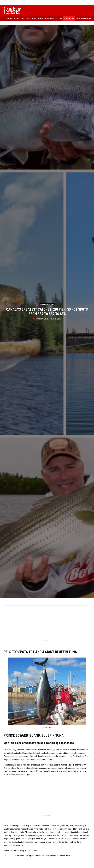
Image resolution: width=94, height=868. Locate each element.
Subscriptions (69, 19)
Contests (54, 19)
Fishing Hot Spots (47, 304)
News (34, 19)
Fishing (10, 19)
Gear (29, 19)
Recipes (40, 19)
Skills (23, 19)
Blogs (47, 19)
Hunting (17, 19)
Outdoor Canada (43, 319)
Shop (61, 19)
